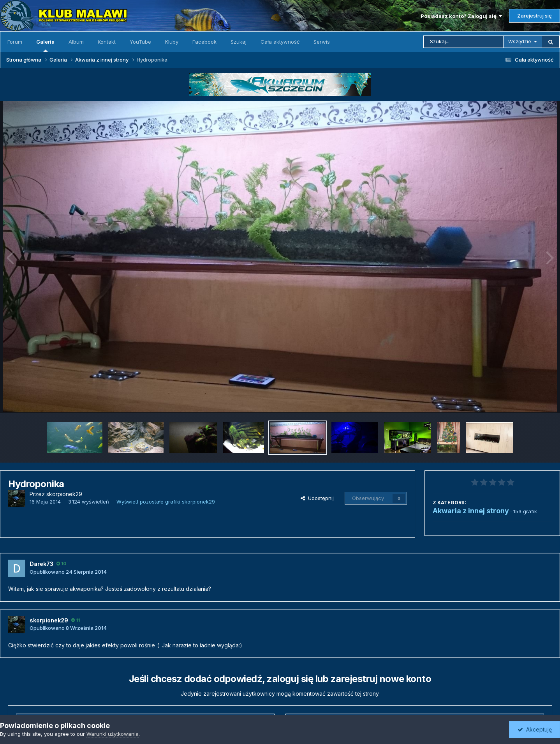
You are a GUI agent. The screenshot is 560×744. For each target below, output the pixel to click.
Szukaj (239, 42)
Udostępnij (317, 498)
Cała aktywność (280, 42)
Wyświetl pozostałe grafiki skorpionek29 (166, 502)
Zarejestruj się (534, 16)
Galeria (45, 45)
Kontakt (107, 42)
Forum (15, 42)
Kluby (172, 42)
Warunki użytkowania (113, 734)
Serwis (322, 42)
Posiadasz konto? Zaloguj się (461, 16)
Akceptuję (535, 729)
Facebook (204, 42)
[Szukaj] (463, 42)
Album (76, 42)
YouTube (140, 42)
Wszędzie (520, 42)
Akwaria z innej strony (471, 511)
